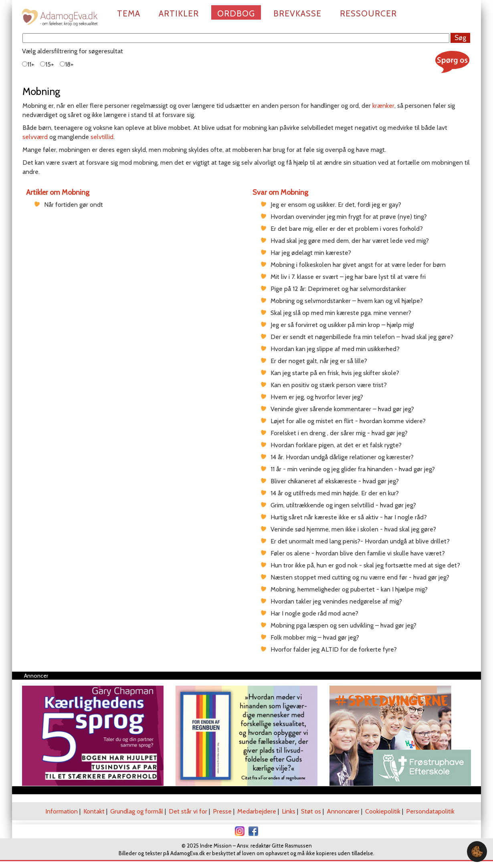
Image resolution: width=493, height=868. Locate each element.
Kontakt (94, 811)
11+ (28, 64)
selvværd (35, 137)
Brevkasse (297, 13)
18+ (67, 64)
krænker (383, 106)
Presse (222, 811)
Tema (129, 13)
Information (62, 811)
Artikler (179, 13)
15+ (47, 64)
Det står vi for (188, 811)
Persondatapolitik (430, 811)
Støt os (311, 811)
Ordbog (236, 13)
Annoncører (343, 811)
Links (289, 811)
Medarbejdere (257, 811)
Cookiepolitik (383, 811)
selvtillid (102, 137)
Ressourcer (368, 13)
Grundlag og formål (137, 811)
